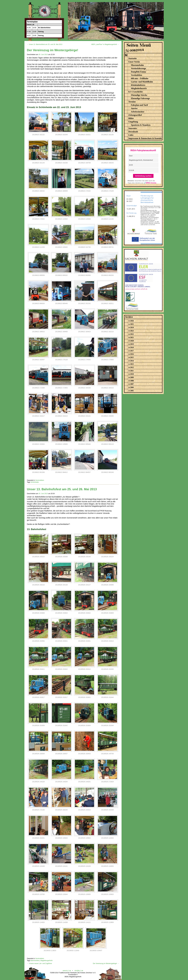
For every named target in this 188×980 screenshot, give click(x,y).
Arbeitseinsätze (138, 112)
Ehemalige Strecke (139, 95)
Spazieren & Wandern (141, 125)
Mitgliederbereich (139, 88)
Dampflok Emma (139, 72)
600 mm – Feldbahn (140, 78)
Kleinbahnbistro (138, 85)
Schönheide (35, 482)
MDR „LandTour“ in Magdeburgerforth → (105, 44)
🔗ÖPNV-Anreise (150, 183)
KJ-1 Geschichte (136, 92)
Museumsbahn (137, 65)
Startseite (133, 58)
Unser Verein (134, 62)
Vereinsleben (40, 480)
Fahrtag (41, 32)
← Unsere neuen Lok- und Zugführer (39, 963)
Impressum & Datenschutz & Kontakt (145, 138)
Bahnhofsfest (35, 961)
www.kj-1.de (67, 971)
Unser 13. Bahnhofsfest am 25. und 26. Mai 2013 (62, 489)
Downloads (133, 132)
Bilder (131, 118)
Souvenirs (133, 128)
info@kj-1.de (79, 971)
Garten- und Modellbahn (142, 82)
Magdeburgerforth (46, 961)
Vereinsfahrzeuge (138, 68)
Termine (132, 102)
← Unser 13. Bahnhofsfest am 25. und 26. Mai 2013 (45, 44)
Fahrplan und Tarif (139, 105)
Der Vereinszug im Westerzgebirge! (53, 50)
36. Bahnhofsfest (44, 28)
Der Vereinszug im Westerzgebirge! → (106, 963)
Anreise (134, 108)
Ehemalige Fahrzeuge (140, 98)
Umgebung (133, 122)
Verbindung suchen (143, 176)
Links (131, 135)
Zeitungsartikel (135, 115)
